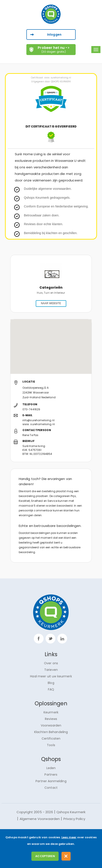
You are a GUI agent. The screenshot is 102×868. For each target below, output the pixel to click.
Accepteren (45, 856)
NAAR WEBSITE (51, 303)
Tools (51, 745)
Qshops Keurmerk (71, 812)
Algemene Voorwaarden (40, 819)
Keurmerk (51, 712)
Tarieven (51, 670)
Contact (51, 788)
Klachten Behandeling (51, 732)
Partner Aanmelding (51, 781)
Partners (51, 775)
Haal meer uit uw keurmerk (51, 676)
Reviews (51, 719)
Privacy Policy (74, 819)
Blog (51, 683)
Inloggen (54, 35)
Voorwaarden (51, 725)
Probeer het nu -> (54, 49)
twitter (50, 639)
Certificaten (51, 739)
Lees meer (69, 837)
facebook (39, 639)
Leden (51, 768)
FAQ (51, 689)
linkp (62, 639)
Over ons (51, 663)
